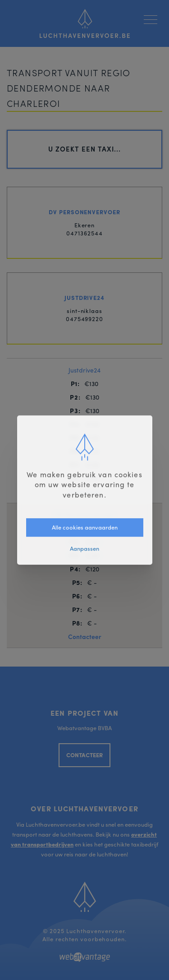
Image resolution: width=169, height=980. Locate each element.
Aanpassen (84, 548)
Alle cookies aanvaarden (85, 527)
